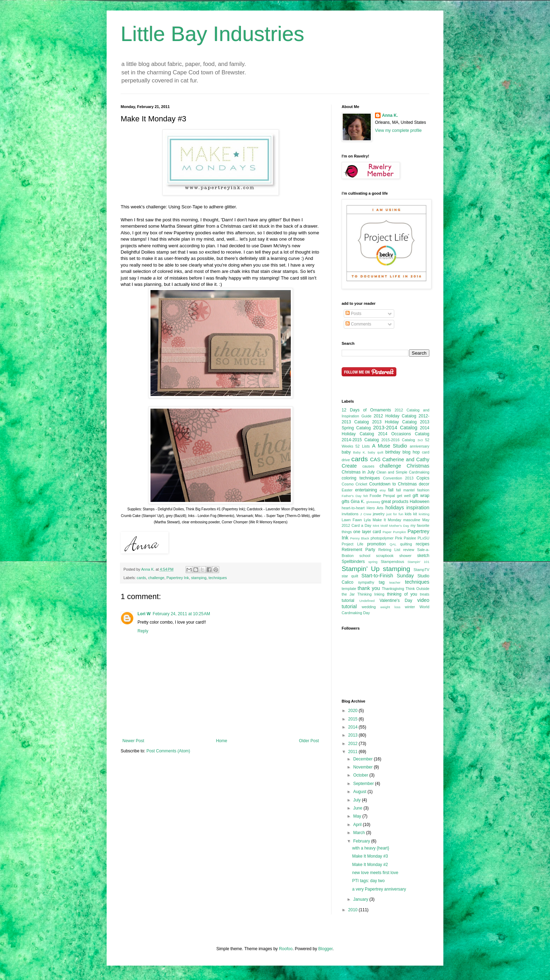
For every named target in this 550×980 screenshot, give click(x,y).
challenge (156, 578)
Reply (143, 631)
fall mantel (405, 490)
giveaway (373, 502)
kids (408, 514)
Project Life (353, 544)
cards (141, 578)
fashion (423, 490)
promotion (376, 544)
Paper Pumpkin (394, 532)
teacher (395, 582)
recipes (422, 544)
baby (346, 452)
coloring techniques (361, 478)
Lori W (144, 614)
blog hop (411, 452)
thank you (369, 588)
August (360, 792)
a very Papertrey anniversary (379, 889)
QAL (393, 544)
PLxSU (423, 538)
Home (222, 741)
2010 (354, 910)
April (358, 825)
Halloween (420, 502)
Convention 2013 (398, 478)
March (360, 833)
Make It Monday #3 (370, 856)
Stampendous (392, 562)
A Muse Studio (390, 446)
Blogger (325, 949)
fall (391, 490)
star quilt (350, 576)
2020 (354, 711)
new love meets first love (375, 873)
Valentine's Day (396, 600)
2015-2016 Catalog (398, 440)
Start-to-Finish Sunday (387, 576)
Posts (353, 314)
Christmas (418, 466)
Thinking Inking (371, 594)
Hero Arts (375, 508)
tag (382, 582)
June (358, 808)
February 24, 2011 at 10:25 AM (181, 614)
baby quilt (376, 452)
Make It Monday (387, 520)
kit (415, 514)
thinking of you (402, 594)
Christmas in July (358, 472)
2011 (354, 752)
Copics (423, 478)
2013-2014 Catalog (395, 428)
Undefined (367, 601)
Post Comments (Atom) (168, 751)
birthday (393, 452)
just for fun (395, 514)
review (408, 550)
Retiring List (389, 550)
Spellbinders (353, 562)
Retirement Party (358, 550)
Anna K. (390, 115)
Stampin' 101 (418, 562)
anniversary (420, 446)
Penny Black (360, 538)
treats (425, 594)
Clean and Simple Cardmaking (403, 472)
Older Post (309, 741)
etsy (383, 490)
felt (366, 496)
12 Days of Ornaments (366, 410)
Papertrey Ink (177, 578)
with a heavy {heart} (371, 848)
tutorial (348, 600)
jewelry (379, 514)
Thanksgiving (393, 589)
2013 (354, 735)
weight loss (390, 607)
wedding (369, 607)
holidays (395, 508)
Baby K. (359, 452)
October (361, 775)
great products (395, 502)
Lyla (367, 520)
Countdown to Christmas (393, 484)
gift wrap (421, 496)
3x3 (420, 440)
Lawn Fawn (352, 520)
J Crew (366, 514)
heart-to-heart (353, 508)
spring (373, 562)
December (364, 759)
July (358, 800)
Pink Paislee (405, 538)
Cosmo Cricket (354, 484)
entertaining (366, 490)
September (364, 784)
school (365, 556)
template (349, 589)
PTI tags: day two (368, 881)
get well (404, 496)
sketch (423, 556)
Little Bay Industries (213, 34)
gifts (346, 502)
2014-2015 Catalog (360, 440)
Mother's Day (399, 526)
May (358, 816)
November (364, 767)
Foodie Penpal (382, 496)
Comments (358, 324)
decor (424, 484)
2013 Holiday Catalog (394, 422)
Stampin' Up (361, 569)
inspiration (418, 508)
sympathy (366, 582)
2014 (354, 727)
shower (405, 556)
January (361, 899)
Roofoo (286, 949)
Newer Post (133, 741)
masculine (412, 520)
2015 (354, 719)
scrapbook (385, 556)
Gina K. (358, 502)
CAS (375, 459)
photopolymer (382, 538)
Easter (347, 490)
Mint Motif (380, 526)
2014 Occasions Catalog (404, 434)
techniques (218, 578)
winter (410, 607)
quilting (406, 544)
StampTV (421, 570)
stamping (199, 578)
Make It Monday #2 (370, 865)
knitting (424, 514)
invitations (350, 514)
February (362, 841)
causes (368, 466)
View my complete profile (398, 130)
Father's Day (352, 496)
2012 (354, 744)
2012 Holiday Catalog (395, 416)
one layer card (367, 532)
